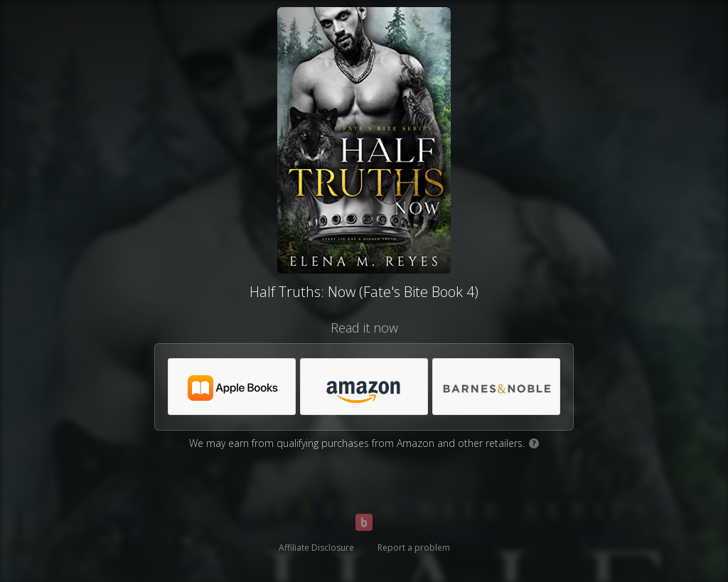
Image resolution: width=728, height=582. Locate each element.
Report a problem (414, 548)
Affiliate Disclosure (316, 548)
